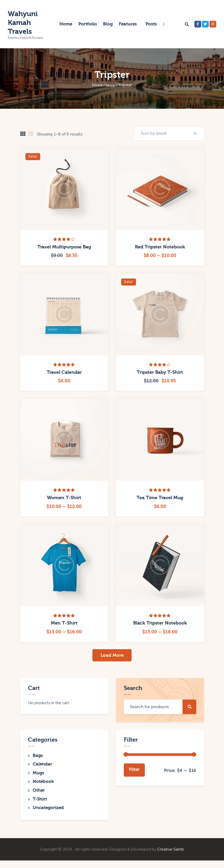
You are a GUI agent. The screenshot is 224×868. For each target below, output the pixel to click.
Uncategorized (48, 815)
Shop (110, 85)
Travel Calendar (64, 374)
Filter (134, 772)
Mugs (38, 777)
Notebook (43, 786)
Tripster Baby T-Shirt (160, 374)
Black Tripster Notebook (160, 625)
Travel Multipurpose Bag (64, 248)
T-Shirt (40, 805)
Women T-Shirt (64, 499)
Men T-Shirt (64, 625)
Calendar (42, 767)
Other (39, 796)
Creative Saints (171, 857)
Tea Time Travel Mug (160, 499)
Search (189, 709)
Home (95, 85)
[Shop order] (169, 134)
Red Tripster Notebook (160, 248)
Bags (38, 758)
